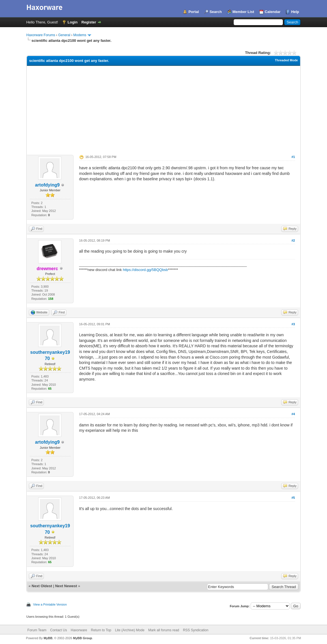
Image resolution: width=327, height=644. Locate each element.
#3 (293, 324)
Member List (243, 12)
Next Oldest (42, 586)
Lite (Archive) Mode (130, 630)
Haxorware (79, 630)
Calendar (273, 12)
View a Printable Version (50, 604)
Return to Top (101, 630)
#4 (293, 414)
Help (295, 12)
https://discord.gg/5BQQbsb (145, 270)
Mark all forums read (164, 630)
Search (216, 12)
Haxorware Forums (41, 35)
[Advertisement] (163, 108)
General (64, 35)
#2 (293, 240)
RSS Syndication (196, 630)
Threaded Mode (286, 60)
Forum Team (37, 630)
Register (89, 22)
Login (73, 22)
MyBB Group (82, 638)
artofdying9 (47, 185)
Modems (80, 35)
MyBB (48, 638)
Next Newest (66, 586)
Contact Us (58, 630)
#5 (293, 498)
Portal (194, 12)
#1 (293, 157)
